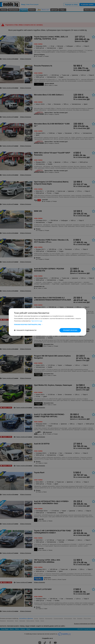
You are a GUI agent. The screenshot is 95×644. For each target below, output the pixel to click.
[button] (47, 324)
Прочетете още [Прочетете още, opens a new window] (37, 321)
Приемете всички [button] (70, 330)
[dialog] (47, 322)
